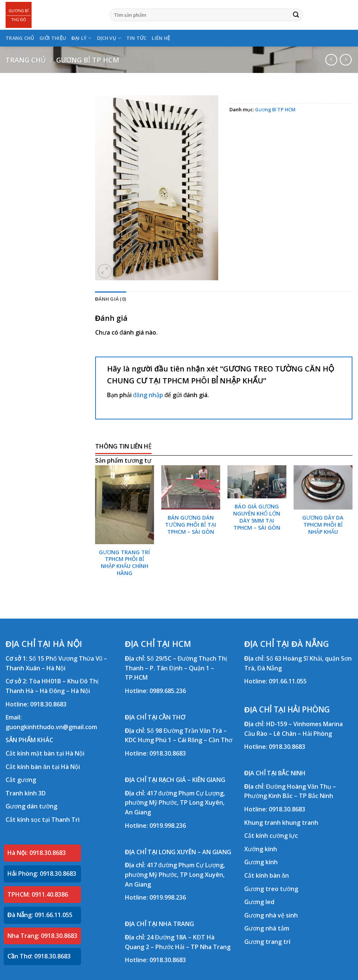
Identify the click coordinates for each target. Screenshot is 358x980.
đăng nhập (148, 395)
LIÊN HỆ (161, 38)
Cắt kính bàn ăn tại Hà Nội (43, 767)
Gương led (259, 902)
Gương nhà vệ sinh (271, 915)
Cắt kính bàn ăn (267, 875)
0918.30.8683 (48, 704)
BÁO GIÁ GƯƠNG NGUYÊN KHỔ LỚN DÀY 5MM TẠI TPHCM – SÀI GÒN (257, 517)
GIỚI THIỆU (53, 38)
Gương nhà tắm (267, 928)
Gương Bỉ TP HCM (88, 60)
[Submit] (296, 15)
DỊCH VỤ (109, 38)
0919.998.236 (168, 826)
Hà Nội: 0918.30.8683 (37, 853)
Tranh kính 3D (26, 793)
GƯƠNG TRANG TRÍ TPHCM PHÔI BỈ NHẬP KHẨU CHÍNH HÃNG (124, 563)
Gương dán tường (31, 806)
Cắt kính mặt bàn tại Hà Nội (45, 753)
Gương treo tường (271, 889)
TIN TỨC (137, 38)
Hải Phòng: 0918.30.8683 (42, 874)
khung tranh (300, 823)
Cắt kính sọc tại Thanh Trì (43, 820)
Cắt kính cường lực (271, 836)
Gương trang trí (267, 942)
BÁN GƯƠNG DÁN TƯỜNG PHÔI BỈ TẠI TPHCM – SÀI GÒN (191, 525)
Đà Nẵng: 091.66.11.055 (40, 915)
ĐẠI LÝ (81, 38)
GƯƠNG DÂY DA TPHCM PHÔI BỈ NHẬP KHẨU (323, 525)
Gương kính (261, 862)
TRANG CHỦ (20, 38)
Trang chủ (26, 60)
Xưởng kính (261, 849)
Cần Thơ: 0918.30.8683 (39, 956)
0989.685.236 (168, 691)
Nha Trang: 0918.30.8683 (42, 936)
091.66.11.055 (288, 681)
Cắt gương (21, 780)
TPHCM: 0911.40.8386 (38, 894)
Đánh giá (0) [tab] (111, 299)
